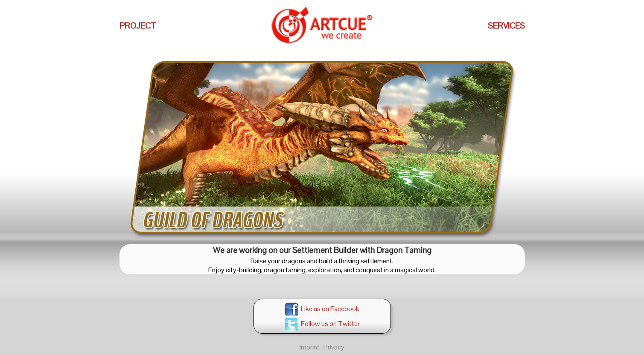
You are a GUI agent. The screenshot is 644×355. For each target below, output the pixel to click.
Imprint (310, 347)
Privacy (334, 347)
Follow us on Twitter (322, 324)
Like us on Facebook (322, 309)
